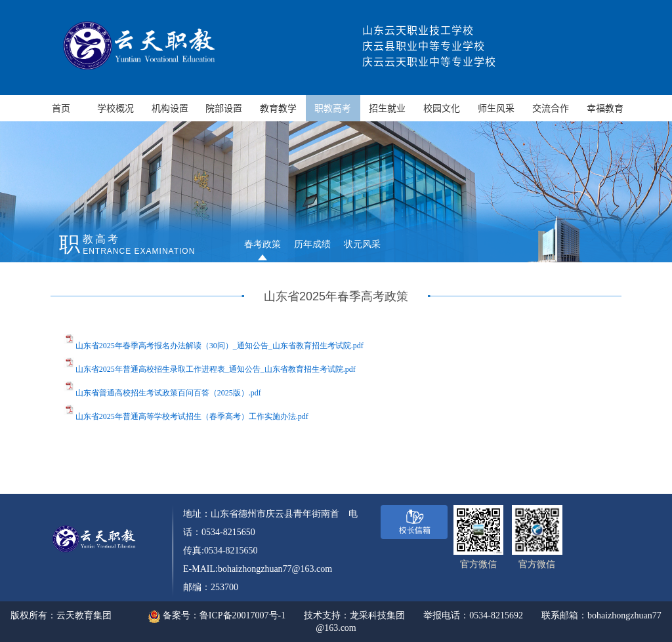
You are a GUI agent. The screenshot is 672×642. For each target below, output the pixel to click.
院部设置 (224, 108)
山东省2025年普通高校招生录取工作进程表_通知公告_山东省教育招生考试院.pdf (216, 369)
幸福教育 (605, 108)
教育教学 (278, 108)
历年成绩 (312, 244)
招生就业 (387, 108)
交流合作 (551, 108)
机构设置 (170, 108)
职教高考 (333, 108)
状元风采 (362, 244)
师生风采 (496, 108)
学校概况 (115, 108)
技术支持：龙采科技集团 (354, 615)
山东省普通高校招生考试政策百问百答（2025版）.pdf (168, 393)
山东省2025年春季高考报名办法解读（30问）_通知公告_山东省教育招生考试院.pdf (220, 346)
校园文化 (442, 108)
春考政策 (262, 244)
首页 (61, 108)
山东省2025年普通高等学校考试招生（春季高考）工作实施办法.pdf (192, 416)
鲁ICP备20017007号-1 (242, 615)
